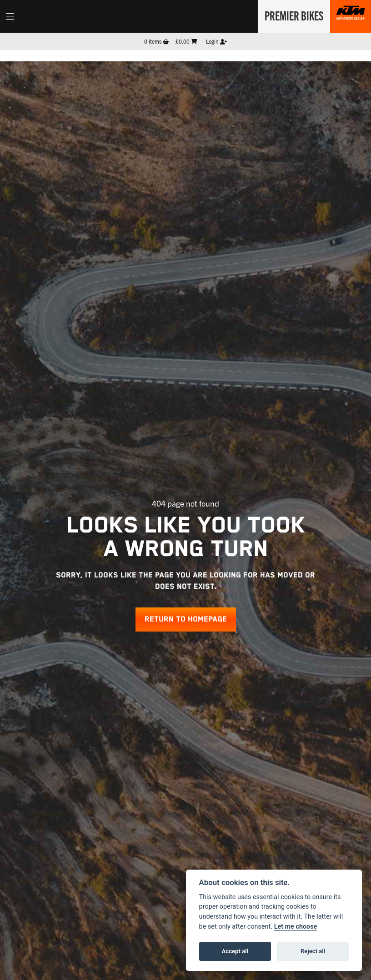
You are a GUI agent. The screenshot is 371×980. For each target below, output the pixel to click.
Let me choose (296, 927)
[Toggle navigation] (10, 16)
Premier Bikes (293, 15)
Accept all (235, 951)
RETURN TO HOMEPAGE (186, 619)
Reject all (313, 951)
